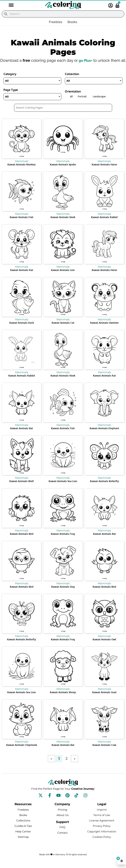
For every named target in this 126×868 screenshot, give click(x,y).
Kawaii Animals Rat (22, 276)
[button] (9, 5)
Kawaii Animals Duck (22, 328)
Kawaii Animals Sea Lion (63, 487)
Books (72, 22)
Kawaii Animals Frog (63, 540)
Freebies (56, 22)
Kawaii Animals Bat (22, 434)
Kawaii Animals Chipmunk (22, 751)
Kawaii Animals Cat (63, 328)
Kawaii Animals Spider (63, 170)
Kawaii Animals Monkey (22, 170)
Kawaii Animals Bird (22, 540)
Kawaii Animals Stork (63, 223)
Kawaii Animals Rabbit (104, 223)
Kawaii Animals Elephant (104, 434)
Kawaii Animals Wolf (22, 487)
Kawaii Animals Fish (22, 223)
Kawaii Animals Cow (104, 751)
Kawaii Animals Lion (63, 276)
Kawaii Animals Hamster (104, 328)
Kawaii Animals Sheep (63, 698)
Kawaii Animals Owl (104, 645)
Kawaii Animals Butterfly (104, 487)
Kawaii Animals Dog (63, 592)
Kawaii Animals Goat (104, 698)
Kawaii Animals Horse (104, 170)
